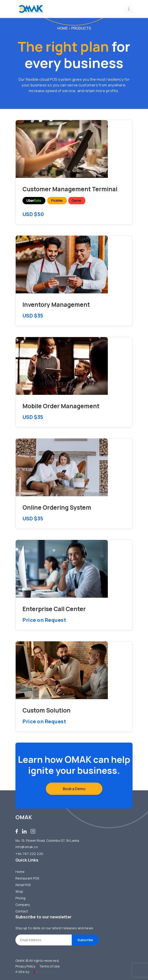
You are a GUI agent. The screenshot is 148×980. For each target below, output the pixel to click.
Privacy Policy (25, 966)
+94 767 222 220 (29, 854)
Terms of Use (49, 966)
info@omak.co (27, 847)
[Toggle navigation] (129, 9)
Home (62, 28)
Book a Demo (74, 789)
